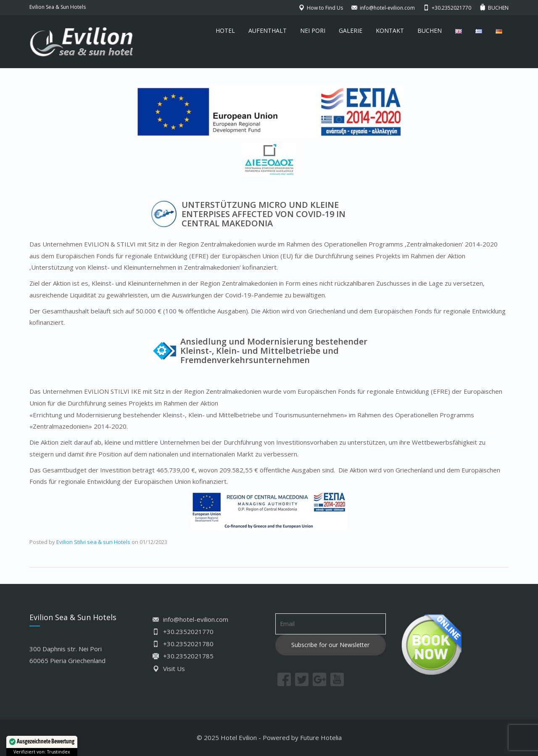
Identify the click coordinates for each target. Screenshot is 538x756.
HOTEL (225, 31)
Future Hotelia (321, 737)
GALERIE (351, 31)
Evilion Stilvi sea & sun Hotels (93, 542)
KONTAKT (390, 31)
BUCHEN (430, 31)
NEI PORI (313, 31)
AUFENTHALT (268, 31)
